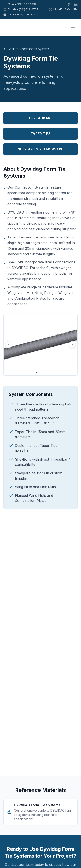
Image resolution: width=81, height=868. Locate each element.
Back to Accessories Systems (27, 49)
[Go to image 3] (42, 372)
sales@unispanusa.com (23, 15)
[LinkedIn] (76, 4)
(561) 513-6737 (29, 9)
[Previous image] (9, 345)
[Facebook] (69, 4)
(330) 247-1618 (26, 4)
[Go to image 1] (37, 372)
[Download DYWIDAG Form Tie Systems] (40, 812)
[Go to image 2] (39, 372)
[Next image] (72, 345)
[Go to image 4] (44, 372)
